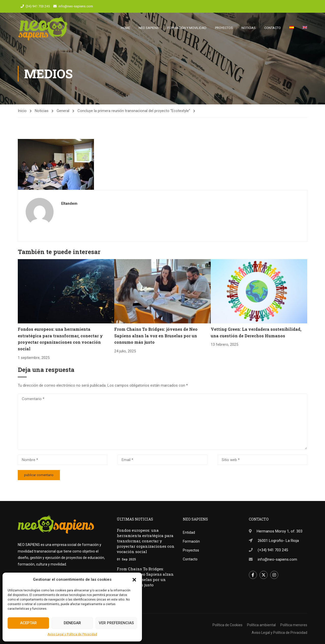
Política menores (294, 625)
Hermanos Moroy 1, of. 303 (280, 531)
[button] (134, 580)
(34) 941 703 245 (38, 6)
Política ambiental (261, 625)
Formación (191, 541)
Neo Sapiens (149, 28)
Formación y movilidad (187, 28)
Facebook (253, 575)
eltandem (69, 204)
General (63, 111)
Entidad (189, 532)
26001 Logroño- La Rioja (278, 541)
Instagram (274, 575)
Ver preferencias (116, 623)
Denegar (72, 623)
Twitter (264, 575)
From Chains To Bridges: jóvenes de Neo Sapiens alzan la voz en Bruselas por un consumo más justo (156, 336)
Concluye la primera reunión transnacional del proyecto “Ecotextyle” (134, 111)
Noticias (249, 28)
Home (125, 28)
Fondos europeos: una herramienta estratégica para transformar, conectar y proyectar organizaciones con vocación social (146, 541)
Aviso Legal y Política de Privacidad (72, 634)
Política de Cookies (227, 625)
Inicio (22, 111)
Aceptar (28, 623)
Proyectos (224, 28)
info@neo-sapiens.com (76, 6)
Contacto (273, 28)
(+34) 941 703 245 (273, 550)
